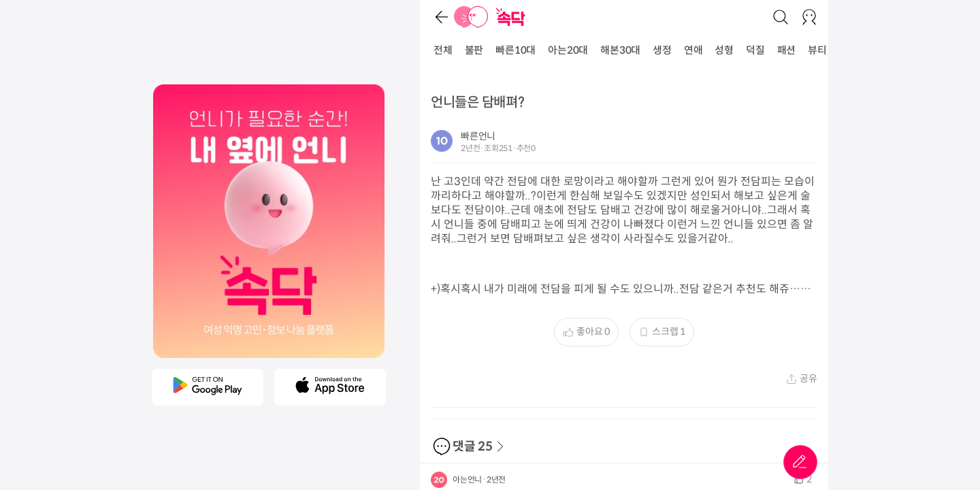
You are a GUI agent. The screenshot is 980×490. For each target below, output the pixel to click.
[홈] (471, 17)
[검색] (781, 17)
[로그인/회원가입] (809, 17)
